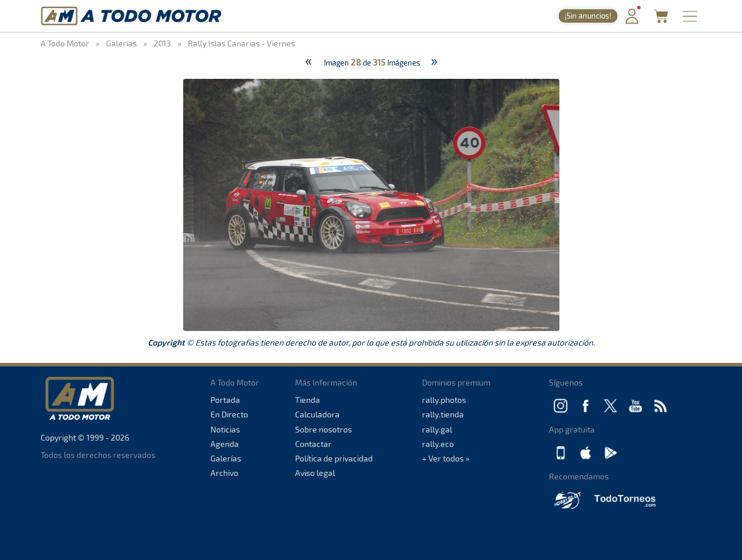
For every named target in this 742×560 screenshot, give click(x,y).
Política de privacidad (334, 458)
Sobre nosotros (323, 429)
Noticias (225, 429)
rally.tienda (443, 414)
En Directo (229, 414)
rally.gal (437, 429)
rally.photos (444, 400)
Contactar (313, 444)
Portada (225, 400)
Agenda (225, 444)
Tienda (308, 400)
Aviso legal (315, 473)
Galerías (226, 458)
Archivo (224, 473)
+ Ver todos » (446, 458)
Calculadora (317, 414)
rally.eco (438, 444)
